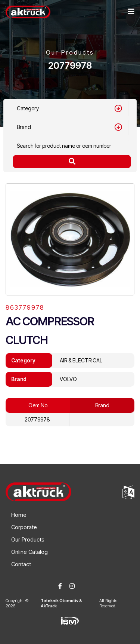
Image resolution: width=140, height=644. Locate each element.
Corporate (24, 527)
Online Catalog (29, 552)
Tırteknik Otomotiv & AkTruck (61, 603)
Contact (21, 564)
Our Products (28, 539)
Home (19, 515)
